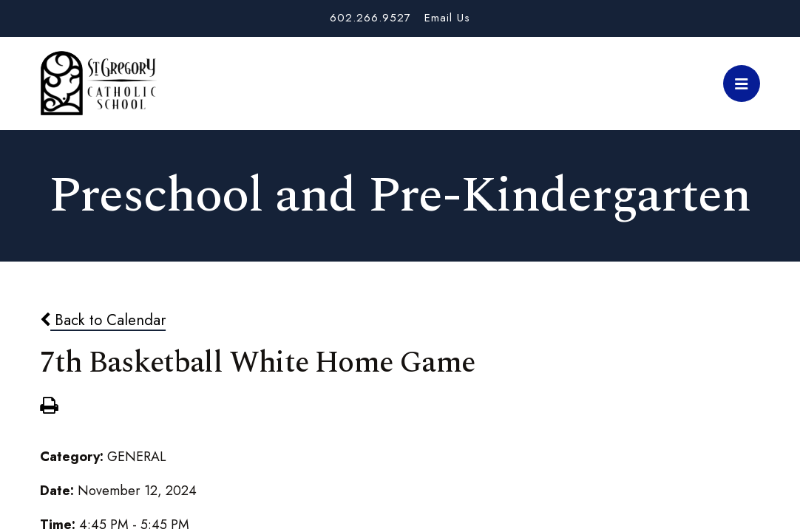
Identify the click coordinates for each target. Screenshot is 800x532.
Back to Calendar (103, 320)
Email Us (447, 18)
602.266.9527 (370, 18)
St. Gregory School (98, 83)
